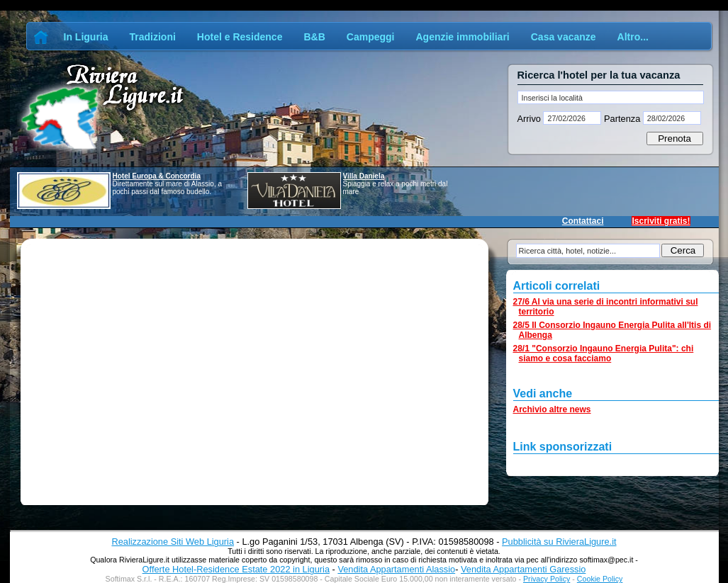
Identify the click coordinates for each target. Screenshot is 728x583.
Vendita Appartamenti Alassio (396, 569)
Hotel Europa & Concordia (157, 176)
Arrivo (531, 119)
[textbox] (611, 97)
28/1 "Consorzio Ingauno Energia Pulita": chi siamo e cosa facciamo (604, 353)
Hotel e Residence (240, 37)
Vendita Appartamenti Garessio (523, 569)
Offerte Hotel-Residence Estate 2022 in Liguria (236, 569)
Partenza (622, 119)
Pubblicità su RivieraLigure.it (559, 542)
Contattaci (583, 221)
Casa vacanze (564, 37)
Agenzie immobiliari (462, 37)
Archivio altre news (552, 409)
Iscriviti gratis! (661, 221)
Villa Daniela (364, 176)
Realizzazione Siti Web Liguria (173, 542)
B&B (314, 37)
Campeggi (371, 37)
